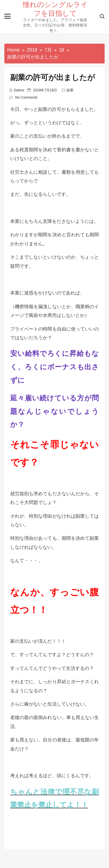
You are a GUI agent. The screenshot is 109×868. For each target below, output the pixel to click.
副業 (70, 90)
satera (19, 90)
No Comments (26, 97)
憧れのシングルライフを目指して (55, 9)
